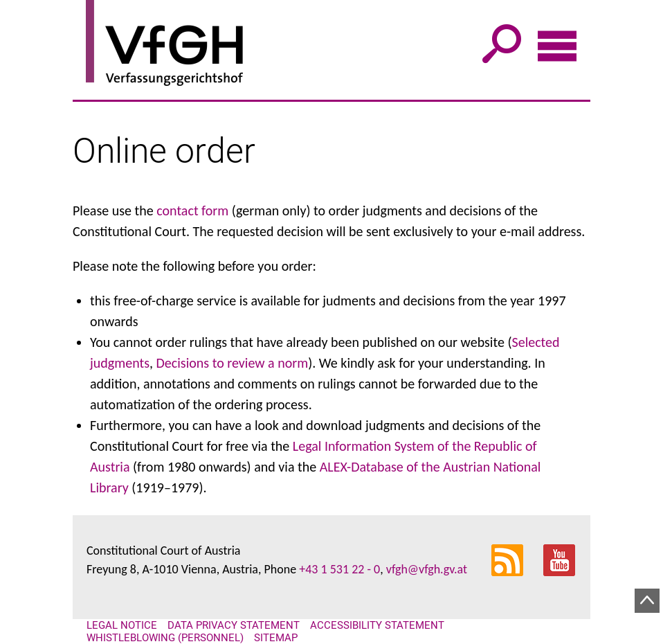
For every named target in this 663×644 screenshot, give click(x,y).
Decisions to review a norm (233, 363)
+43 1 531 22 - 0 (339, 569)
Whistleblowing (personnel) (165, 638)
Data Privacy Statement (234, 625)
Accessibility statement (377, 625)
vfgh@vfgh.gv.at (427, 569)
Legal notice (122, 625)
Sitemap (276, 638)
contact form (192, 211)
